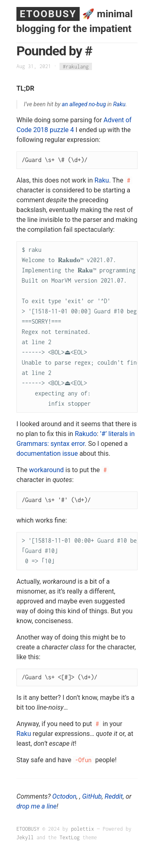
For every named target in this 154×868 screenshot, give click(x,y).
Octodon (64, 796)
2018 (41, 130)
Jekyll (25, 837)
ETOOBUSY (48, 14)
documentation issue (47, 453)
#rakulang (76, 66)
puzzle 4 (62, 130)
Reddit (114, 796)
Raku (119, 104)
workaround (46, 470)
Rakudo (86, 434)
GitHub (92, 796)
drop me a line (37, 806)
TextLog (70, 837)
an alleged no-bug (84, 104)
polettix (83, 829)
